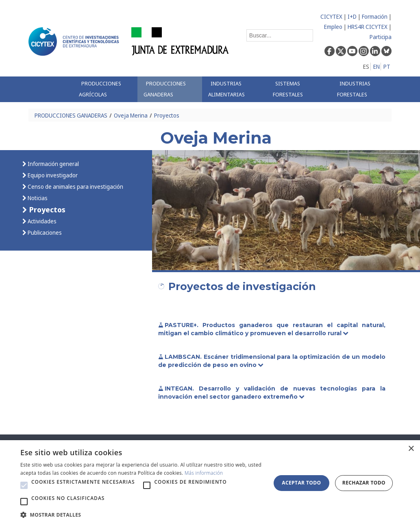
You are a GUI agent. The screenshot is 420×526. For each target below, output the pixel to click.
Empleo (333, 27)
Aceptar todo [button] (301, 483)
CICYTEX (331, 16)
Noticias (37, 198)
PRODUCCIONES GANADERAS (71, 115)
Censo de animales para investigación (75, 187)
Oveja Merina (131, 115)
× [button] (411, 449)
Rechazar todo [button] (364, 483)
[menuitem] (105, 89)
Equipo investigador (52, 175)
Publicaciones (44, 232)
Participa (381, 37)
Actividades (41, 221)
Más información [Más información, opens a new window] (204, 473)
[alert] (210, 483)
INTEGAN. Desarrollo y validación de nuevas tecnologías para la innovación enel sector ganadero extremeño (272, 393)
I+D (352, 16)
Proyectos (167, 115)
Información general (53, 164)
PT (387, 67)
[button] (24, 485)
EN (376, 67)
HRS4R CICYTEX (368, 27)
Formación (375, 16)
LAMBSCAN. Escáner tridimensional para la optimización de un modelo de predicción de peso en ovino (272, 361)
